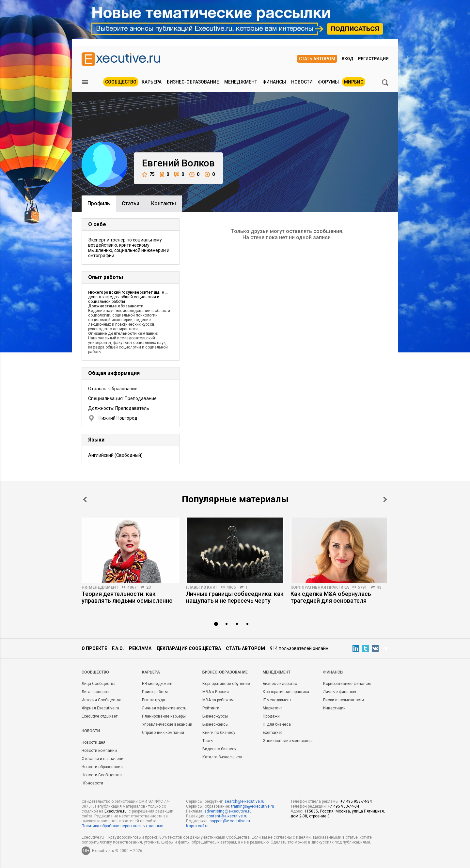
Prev (85, 499)
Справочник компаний (163, 733)
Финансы (274, 82)
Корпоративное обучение (226, 684)
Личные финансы (340, 692)
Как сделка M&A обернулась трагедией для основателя (331, 597)
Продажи (271, 716)
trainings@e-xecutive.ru (253, 806)
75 (148, 174)
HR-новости (92, 783)
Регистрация (373, 59)
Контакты (164, 203)
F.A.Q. (118, 648)
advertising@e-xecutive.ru (228, 811)
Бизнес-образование (193, 82)
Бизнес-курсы (215, 716)
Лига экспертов (96, 692)
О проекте (94, 648)
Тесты (208, 741)
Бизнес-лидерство (280, 684)
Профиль (99, 203)
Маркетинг (273, 708)
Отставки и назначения (104, 759)
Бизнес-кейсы (215, 724)
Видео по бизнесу (219, 749)
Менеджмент (241, 82)
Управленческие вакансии (167, 724)
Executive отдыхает (100, 716)
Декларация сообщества (189, 648)
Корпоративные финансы (347, 684)
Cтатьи (131, 203)
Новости (302, 82)
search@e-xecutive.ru (244, 801)
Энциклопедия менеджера (288, 741)
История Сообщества (102, 700)
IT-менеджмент (277, 700)
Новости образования (102, 767)
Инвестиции (334, 708)
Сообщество (121, 82)
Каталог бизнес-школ (222, 757)
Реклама (140, 648)
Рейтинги (211, 708)
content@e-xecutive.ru (227, 816)
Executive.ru (116, 811)
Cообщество (95, 672)
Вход (348, 59)
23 (149, 587)
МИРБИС (354, 82)
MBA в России (216, 692)
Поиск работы (155, 692)
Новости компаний (99, 751)
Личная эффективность (164, 708)
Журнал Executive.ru (100, 708)
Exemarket (272, 733)
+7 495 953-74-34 (356, 801)
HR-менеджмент (100, 587)
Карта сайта (197, 826)
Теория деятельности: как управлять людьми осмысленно (127, 597)
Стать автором (317, 59)
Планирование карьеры (164, 716)
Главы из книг (202, 587)
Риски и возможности (344, 700)
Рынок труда (154, 700)
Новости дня (94, 742)
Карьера (152, 82)
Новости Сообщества (102, 775)
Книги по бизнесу (219, 733)
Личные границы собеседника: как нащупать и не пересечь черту (235, 597)
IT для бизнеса (277, 724)
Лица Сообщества (99, 684)
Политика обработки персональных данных (122, 826)
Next (385, 499)
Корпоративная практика (320, 587)
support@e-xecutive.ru (230, 821)
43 (379, 587)
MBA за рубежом (218, 700)
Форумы (328, 82)
